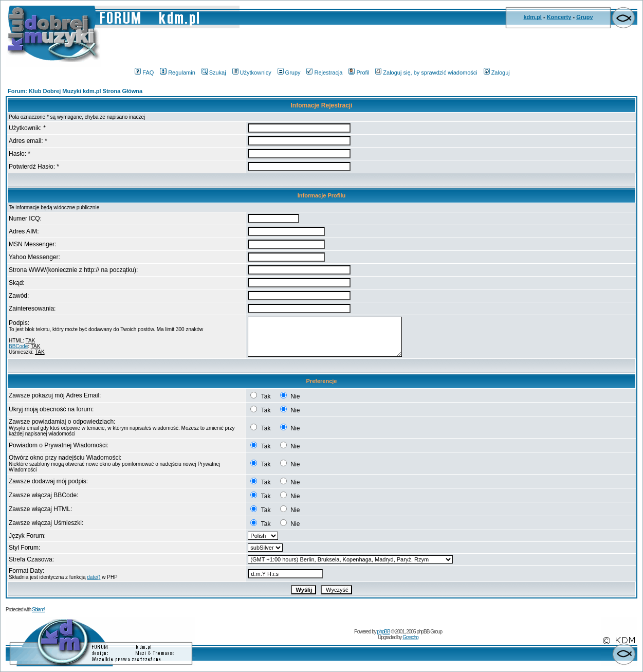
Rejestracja (324, 72)
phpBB (384, 632)
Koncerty (559, 17)
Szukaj (214, 72)
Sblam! (38, 610)
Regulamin (178, 72)
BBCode (18, 346)
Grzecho (410, 637)
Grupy (584, 17)
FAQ (144, 72)
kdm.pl (532, 17)
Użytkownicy (252, 72)
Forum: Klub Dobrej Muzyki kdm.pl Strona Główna (75, 91)
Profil (359, 72)
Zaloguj (497, 72)
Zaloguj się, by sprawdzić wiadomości (426, 72)
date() (94, 577)
